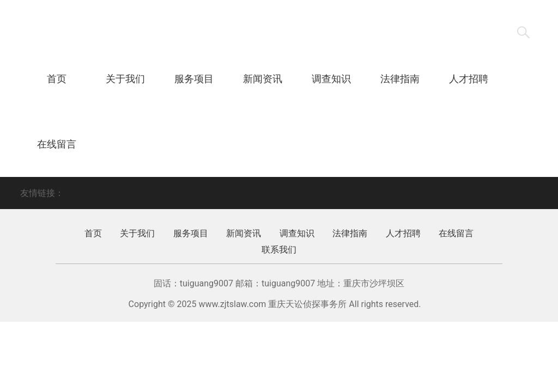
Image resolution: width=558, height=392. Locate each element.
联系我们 (125, 144)
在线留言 (57, 144)
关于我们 (125, 79)
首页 (57, 79)
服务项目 (194, 79)
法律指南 (400, 79)
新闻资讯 (263, 79)
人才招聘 (469, 79)
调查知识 (331, 79)
